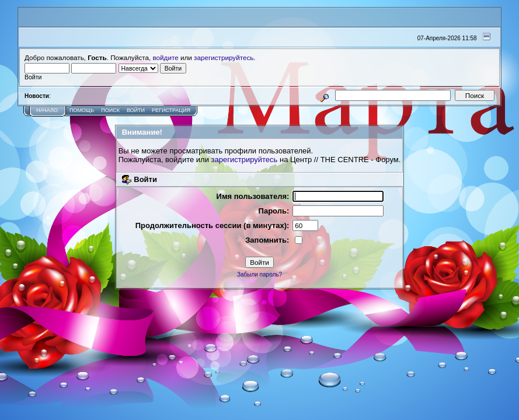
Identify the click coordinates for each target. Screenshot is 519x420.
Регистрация (171, 110)
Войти (136, 110)
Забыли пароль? (259, 274)
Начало (47, 110)
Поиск (110, 110)
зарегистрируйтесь (224, 57)
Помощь (82, 110)
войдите (166, 57)
